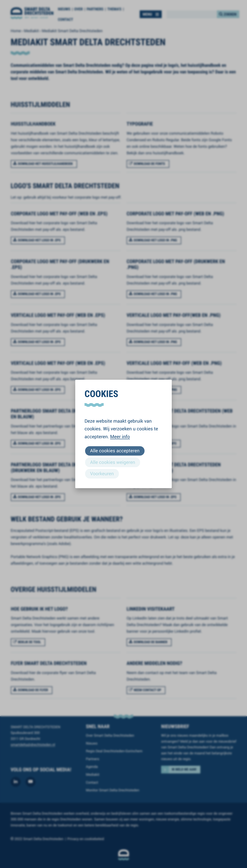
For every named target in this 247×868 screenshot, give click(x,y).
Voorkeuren (102, 473)
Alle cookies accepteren (115, 451)
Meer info (120, 437)
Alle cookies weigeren (113, 462)
